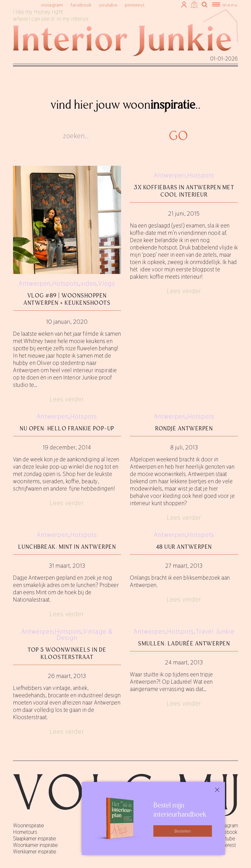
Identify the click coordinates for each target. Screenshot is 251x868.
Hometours (25, 832)
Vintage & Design (85, 635)
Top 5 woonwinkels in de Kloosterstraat (67, 653)
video (89, 283)
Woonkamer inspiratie (35, 845)
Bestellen (183, 831)
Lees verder (67, 399)
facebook (81, 5)
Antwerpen (35, 283)
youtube (108, 5)
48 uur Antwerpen (184, 547)
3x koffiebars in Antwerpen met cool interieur (184, 191)
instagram (52, 5)
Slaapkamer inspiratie (34, 839)
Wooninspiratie (29, 826)
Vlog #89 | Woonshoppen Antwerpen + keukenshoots (67, 299)
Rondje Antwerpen (184, 428)
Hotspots (66, 283)
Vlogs (107, 283)
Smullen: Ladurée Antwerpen (184, 643)
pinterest (135, 5)
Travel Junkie (215, 631)
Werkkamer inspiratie (35, 852)
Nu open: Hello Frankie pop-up (67, 428)
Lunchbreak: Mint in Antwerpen (67, 547)
